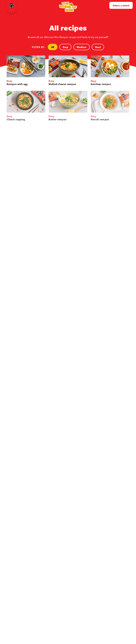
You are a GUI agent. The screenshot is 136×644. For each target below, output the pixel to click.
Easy (65, 47)
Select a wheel (121, 5)
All (53, 47)
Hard (98, 47)
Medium (82, 47)
